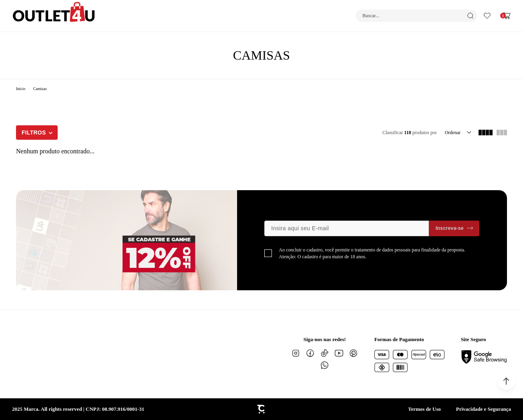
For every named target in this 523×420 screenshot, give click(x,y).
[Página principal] (54, 16)
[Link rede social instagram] (296, 353)
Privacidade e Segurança (484, 409)
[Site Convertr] (261, 409)
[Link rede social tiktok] (325, 353)
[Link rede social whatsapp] (325, 365)
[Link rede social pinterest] (354, 353)
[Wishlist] (487, 16)
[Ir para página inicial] (21, 89)
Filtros (34, 133)
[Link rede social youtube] (339, 353)
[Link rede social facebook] (310, 353)
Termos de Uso (424, 409)
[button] (506, 381)
